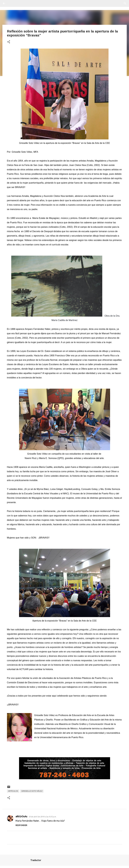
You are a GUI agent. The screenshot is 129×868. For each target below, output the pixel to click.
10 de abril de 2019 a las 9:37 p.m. (42, 817)
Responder (21, 825)
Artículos (13, 791)
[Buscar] (12, 3)
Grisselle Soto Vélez (32, 791)
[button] (9, 42)
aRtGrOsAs (21, 816)
